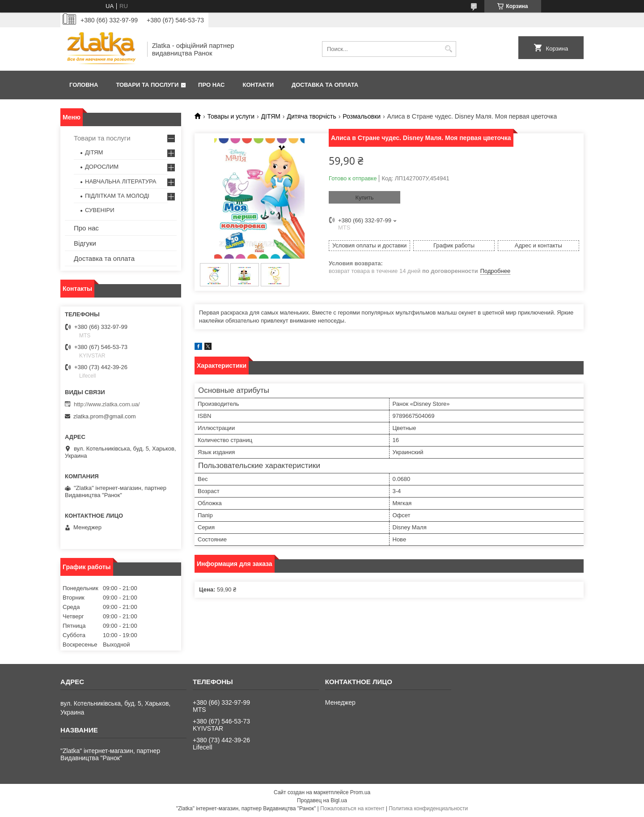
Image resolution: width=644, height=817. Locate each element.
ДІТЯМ (271, 116)
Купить (364, 198)
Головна (84, 85)
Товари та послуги (147, 85)
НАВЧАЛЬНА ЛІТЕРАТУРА (121, 181)
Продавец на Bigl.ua (322, 800)
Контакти (258, 85)
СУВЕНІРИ (100, 210)
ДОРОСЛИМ (102, 167)
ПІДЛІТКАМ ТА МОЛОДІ (117, 196)
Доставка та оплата (325, 85)
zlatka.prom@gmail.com (105, 416)
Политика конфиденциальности (428, 808)
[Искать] (448, 49)
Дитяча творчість (311, 116)
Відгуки (85, 243)
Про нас (211, 85)
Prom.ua (360, 792)
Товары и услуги (231, 116)
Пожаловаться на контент (352, 808)
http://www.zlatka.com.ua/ (107, 404)
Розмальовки (362, 116)
